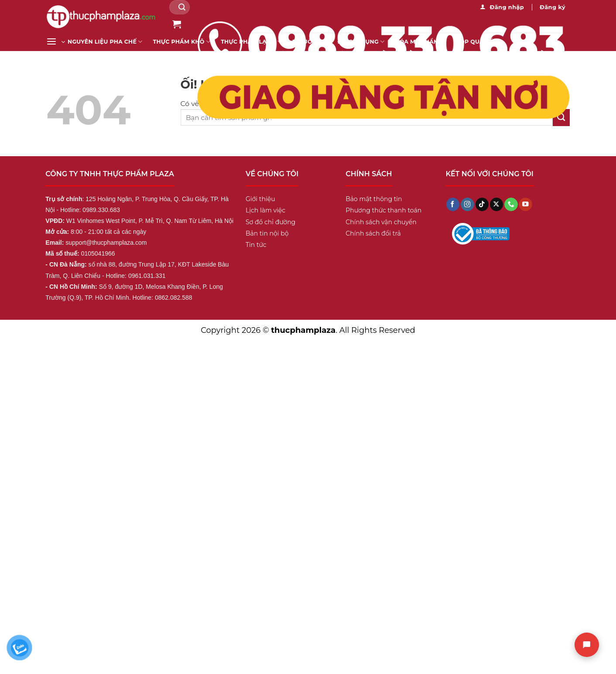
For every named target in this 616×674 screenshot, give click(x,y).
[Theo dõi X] (496, 204)
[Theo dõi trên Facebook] (453, 204)
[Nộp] (182, 7)
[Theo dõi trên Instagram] (467, 204)
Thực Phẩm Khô (182, 42)
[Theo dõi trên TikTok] (482, 204)
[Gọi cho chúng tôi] (511, 204)
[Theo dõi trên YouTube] (525, 204)
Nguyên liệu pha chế (105, 42)
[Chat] (587, 645)
